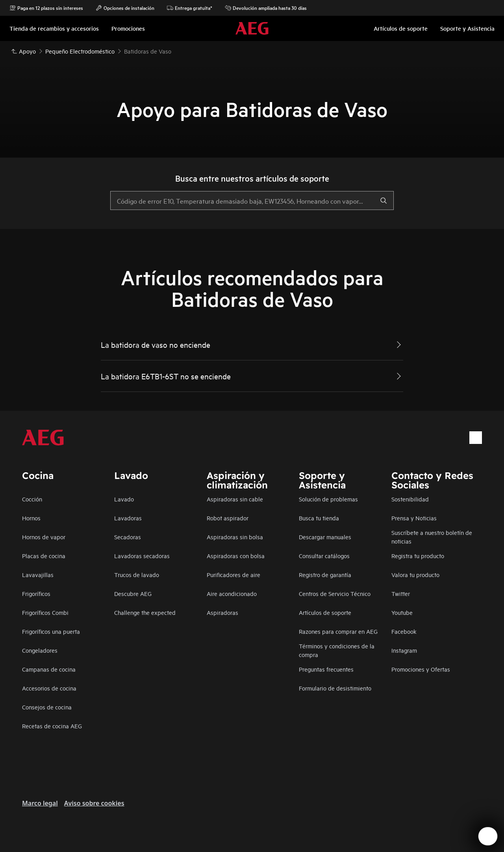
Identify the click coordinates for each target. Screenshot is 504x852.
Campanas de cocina (49, 669)
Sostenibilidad (410, 499)
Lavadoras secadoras (142, 556)
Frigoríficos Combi (45, 612)
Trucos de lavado (137, 574)
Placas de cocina (44, 556)
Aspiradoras (222, 612)
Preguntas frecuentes (326, 669)
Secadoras (128, 537)
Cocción (32, 499)
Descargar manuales (325, 537)
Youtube (402, 612)
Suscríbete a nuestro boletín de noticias (432, 537)
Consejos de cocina (47, 707)
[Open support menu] (488, 836)
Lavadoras (128, 518)
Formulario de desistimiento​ (335, 688)
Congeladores (40, 650)
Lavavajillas (38, 574)
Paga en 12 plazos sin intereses (46, 8)
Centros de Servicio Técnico (335, 593)
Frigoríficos (36, 593)
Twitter (401, 593)
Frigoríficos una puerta (51, 631)
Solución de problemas (328, 499)
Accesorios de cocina (49, 688)
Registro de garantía (325, 574)
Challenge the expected (145, 612)
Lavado (124, 499)
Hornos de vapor (44, 537)
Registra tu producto (418, 556)
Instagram (404, 650)
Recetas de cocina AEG (52, 726)
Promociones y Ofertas (421, 669)
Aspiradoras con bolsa (236, 556)
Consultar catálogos (324, 556)
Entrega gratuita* (190, 8)
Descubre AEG (133, 593)
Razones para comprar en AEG (338, 631)
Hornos (31, 518)
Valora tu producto (415, 574)
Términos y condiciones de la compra (337, 650)
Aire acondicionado (232, 593)
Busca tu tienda (319, 518)
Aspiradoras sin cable (235, 499)
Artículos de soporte (325, 612)
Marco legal (40, 803)
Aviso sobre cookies (94, 803)
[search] (384, 200)
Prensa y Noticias (414, 518)
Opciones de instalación (125, 8)
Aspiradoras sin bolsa (235, 537)
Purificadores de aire (233, 574)
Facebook (404, 631)
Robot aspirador (228, 518)
